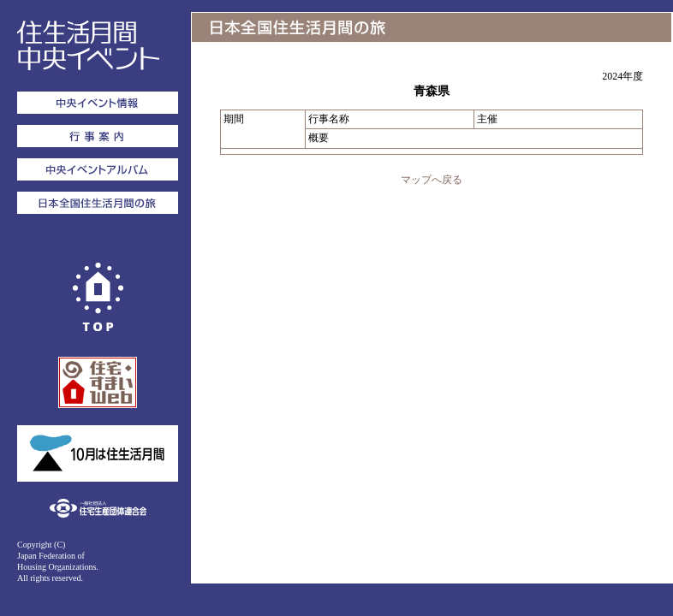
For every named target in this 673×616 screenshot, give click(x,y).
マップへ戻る (432, 180)
